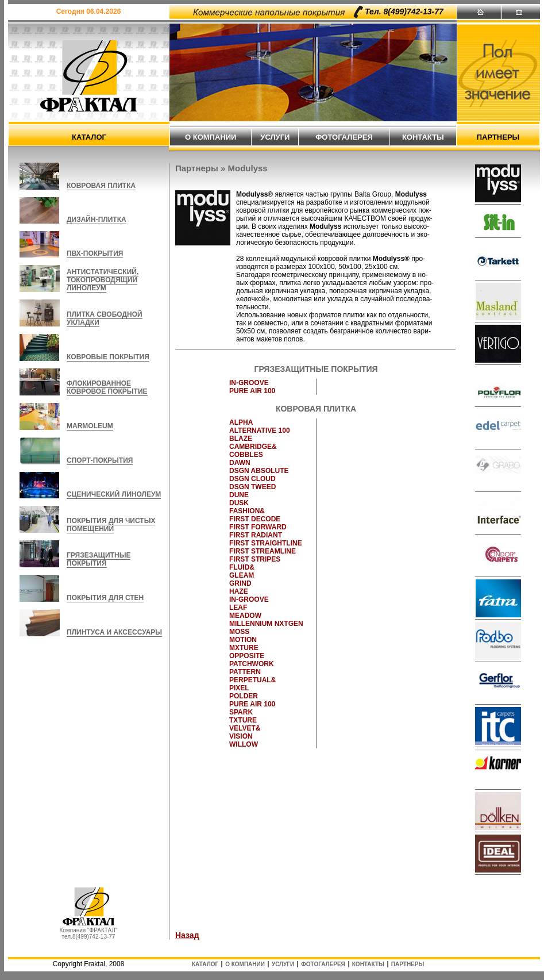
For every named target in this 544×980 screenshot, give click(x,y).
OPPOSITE (247, 656)
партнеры (498, 137)
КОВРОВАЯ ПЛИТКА (101, 186)
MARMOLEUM (90, 426)
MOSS (239, 632)
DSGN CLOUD (252, 479)
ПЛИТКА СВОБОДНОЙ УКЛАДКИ (105, 318)
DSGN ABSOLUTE (259, 471)
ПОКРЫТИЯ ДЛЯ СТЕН (105, 598)
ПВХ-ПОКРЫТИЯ (95, 253)
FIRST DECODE (255, 519)
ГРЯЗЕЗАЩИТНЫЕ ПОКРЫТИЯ (99, 559)
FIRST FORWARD (258, 527)
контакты (423, 137)
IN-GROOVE (249, 383)
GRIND (240, 583)
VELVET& (245, 728)
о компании (211, 137)
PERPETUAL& (252, 680)
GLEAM (242, 575)
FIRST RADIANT (256, 535)
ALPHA (241, 422)
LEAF (238, 608)
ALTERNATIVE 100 (260, 431)
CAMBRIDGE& (253, 447)
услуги (275, 137)
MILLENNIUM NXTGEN (266, 624)
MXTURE (244, 648)
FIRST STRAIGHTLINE (266, 543)
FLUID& (242, 567)
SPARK (241, 712)
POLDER (244, 696)
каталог (89, 137)
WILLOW (244, 744)
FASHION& (247, 511)
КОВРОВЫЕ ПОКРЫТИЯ (108, 357)
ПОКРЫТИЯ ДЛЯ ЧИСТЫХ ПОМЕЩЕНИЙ (111, 525)
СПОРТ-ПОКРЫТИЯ (100, 460)
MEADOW (245, 616)
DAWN (240, 463)
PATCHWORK (252, 664)
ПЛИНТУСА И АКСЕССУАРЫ (114, 632)
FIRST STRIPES (255, 559)
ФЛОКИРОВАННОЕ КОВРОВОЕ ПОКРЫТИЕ (107, 387)
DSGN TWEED (252, 487)
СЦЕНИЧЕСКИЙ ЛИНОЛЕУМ (114, 494)
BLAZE (241, 439)
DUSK (239, 503)
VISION (241, 736)
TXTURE (243, 720)
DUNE (239, 495)
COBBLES (246, 455)
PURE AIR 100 (252, 391)
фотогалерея (344, 137)
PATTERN (245, 672)
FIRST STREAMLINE (263, 551)
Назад (187, 935)
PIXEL (239, 688)
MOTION (243, 640)
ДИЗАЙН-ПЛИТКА (97, 220)
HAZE (239, 591)
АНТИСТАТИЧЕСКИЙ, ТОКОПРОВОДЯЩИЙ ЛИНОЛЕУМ (103, 280)
